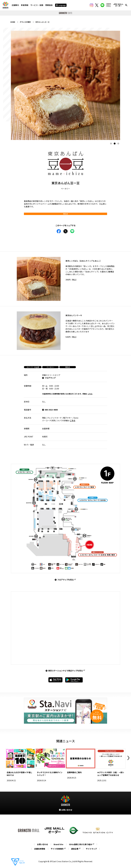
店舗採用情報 (40, 849)
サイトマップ (91, 849)
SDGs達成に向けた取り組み (81, 844)
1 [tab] (111, 144)
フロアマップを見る (65, 580)
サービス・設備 (37, 5)
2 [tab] (115, 144)
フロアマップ (50, 378)
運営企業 (75, 849)
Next (128, 758)
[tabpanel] (65, 85)
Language (61, 5)
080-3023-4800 (51, 410)
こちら (90, 394)
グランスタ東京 (25, 22)
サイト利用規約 (57, 849)
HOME (13, 22)
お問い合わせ (42, 844)
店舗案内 (15, 5)
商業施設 (49, 5)
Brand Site (58, 844)
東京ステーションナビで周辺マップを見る (65, 671)
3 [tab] (118, 144)
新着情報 (25, 5)
